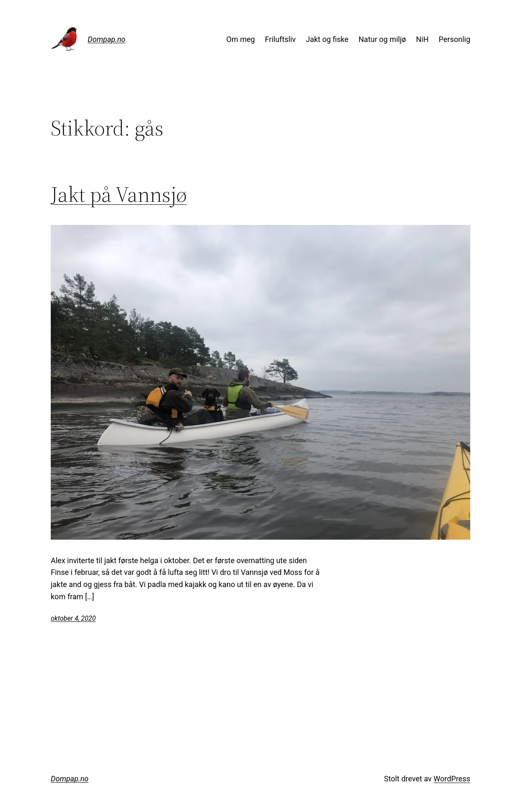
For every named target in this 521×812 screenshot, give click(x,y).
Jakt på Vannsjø (119, 194)
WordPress (452, 779)
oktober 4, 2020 (73, 618)
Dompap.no (107, 39)
